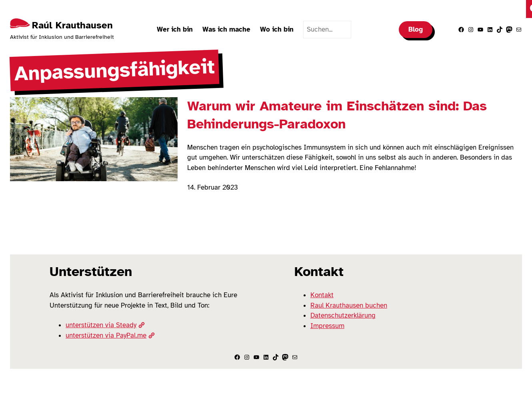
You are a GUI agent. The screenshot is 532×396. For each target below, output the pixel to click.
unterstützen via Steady (105, 325)
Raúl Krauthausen (72, 25)
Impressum (327, 326)
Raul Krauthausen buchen (349, 305)
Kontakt (322, 295)
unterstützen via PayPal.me (110, 335)
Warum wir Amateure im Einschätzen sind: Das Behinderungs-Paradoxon (337, 115)
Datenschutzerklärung (343, 315)
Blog (416, 29)
